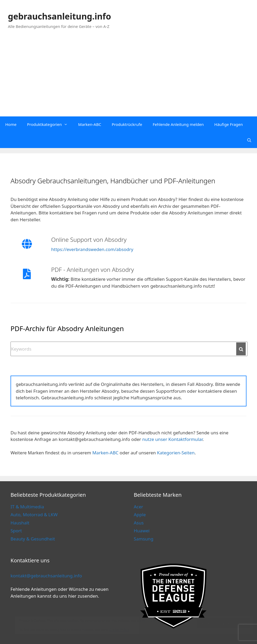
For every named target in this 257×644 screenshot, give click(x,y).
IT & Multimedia (27, 507)
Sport (16, 531)
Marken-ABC (90, 124)
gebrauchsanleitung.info (59, 16)
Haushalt (20, 523)
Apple (140, 515)
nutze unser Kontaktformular (172, 439)
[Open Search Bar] (249, 140)
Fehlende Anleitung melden (178, 124)
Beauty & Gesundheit (33, 539)
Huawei (142, 531)
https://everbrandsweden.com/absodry (92, 249)
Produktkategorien (50, 124)
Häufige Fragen (229, 124)
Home (11, 124)
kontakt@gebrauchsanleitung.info (46, 576)
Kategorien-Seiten (176, 453)
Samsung (144, 539)
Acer (139, 507)
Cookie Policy (119, 630)
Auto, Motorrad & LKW (34, 515)
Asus (139, 523)
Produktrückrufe (127, 124)
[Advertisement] (128, 77)
